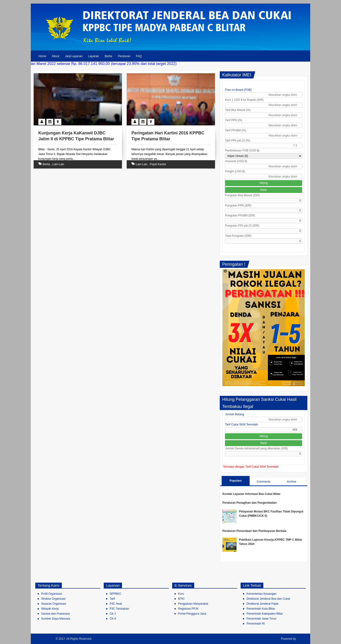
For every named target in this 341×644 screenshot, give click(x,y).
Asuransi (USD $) (236, 161)
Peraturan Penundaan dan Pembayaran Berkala (254, 531)
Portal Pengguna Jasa (192, 614)
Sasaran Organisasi (54, 604)
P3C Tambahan (119, 609)
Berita (108, 56)
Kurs (181, 594)
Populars (236, 481)
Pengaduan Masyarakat (193, 604)
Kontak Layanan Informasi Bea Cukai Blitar (251, 494)
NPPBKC (115, 594)
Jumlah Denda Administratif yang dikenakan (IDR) (256, 448)
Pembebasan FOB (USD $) (242, 151)
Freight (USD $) (235, 171)
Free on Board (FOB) (238, 90)
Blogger (302, 639)
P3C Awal (116, 604)
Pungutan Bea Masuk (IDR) (242, 195)
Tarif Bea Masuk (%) (238, 110)
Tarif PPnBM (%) (236, 130)
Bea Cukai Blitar (44, 639)
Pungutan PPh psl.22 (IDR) (242, 226)
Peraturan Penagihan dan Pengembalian (249, 503)
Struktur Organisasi (53, 599)
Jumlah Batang (234, 414)
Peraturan (124, 56)
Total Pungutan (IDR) (238, 236)
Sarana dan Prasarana (56, 614)
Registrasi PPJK (188, 609)
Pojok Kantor (158, 164)
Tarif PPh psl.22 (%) (238, 141)
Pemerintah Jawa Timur (261, 619)
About (56, 56)
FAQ (139, 56)
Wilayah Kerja (50, 609)
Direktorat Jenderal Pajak (262, 604)
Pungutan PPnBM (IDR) (240, 215)
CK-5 (113, 619)
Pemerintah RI (256, 624)
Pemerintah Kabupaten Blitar (265, 614)
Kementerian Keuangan (261, 594)
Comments (264, 482)
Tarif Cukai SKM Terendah (241, 425)
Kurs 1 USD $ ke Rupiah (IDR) (244, 100)
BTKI (181, 599)
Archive (292, 482)
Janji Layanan (74, 56)
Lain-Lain (58, 164)
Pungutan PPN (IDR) (238, 206)
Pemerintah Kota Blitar (261, 609)
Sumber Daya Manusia (56, 619)
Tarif (112, 599)
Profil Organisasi (52, 594)
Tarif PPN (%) (234, 120)
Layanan (94, 56)
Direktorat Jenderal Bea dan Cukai (268, 599)
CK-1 (113, 614)
